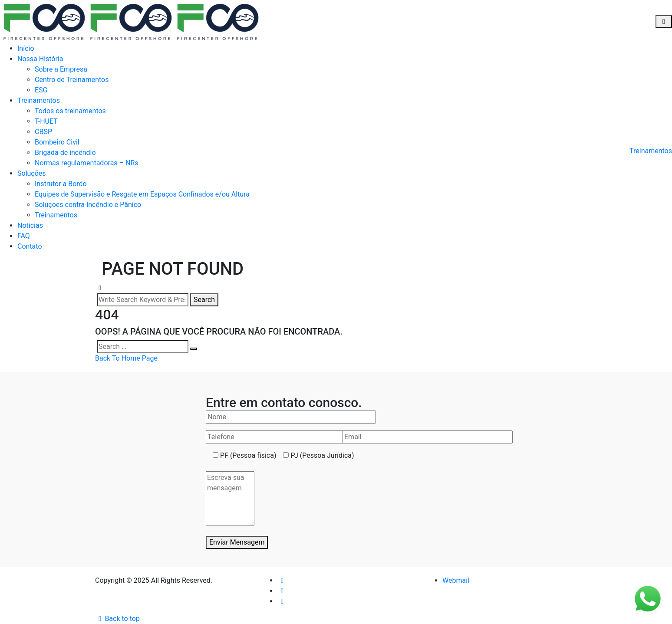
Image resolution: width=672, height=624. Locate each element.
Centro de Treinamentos (72, 80)
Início (26, 48)
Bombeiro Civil (57, 142)
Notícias (30, 225)
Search (204, 300)
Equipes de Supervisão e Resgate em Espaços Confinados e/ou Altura (142, 194)
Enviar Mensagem (237, 542)
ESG (41, 90)
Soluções (32, 173)
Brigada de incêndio (65, 153)
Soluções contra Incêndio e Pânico (88, 205)
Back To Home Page (126, 358)
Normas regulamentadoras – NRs (87, 163)
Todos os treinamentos (70, 111)
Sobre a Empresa (61, 69)
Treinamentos (39, 100)
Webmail (456, 580)
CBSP (43, 132)
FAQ (24, 236)
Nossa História (40, 59)
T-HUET (46, 121)
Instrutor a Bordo (61, 184)
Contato (30, 246)
